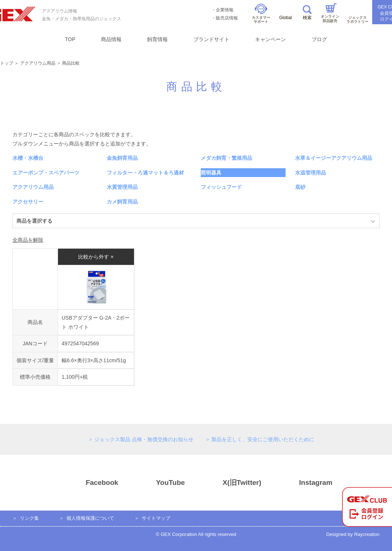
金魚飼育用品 (122, 158)
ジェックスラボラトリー (357, 15)
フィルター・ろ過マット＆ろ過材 (145, 173)
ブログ (319, 39)
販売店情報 (227, 18)
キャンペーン (271, 39)
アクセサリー (28, 202)
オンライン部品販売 (330, 13)
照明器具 (211, 173)
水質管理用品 (122, 187)
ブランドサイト (211, 39)
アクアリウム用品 (38, 63)
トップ (7, 63)
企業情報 (225, 10)
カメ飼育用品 (122, 202)
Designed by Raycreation (353, 534)
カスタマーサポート (261, 14)
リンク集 (29, 518)
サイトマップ (156, 518)
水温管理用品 (311, 173)
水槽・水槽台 (28, 158)
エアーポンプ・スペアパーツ (46, 173)
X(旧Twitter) (229, 483)
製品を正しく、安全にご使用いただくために (263, 439)
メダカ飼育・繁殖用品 (226, 158)
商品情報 (111, 39)
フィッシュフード (221, 187)
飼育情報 (157, 39)
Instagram (303, 483)
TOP (70, 39)
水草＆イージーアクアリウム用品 (334, 158)
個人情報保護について (90, 518)
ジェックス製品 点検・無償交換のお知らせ (144, 439)
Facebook (89, 483)
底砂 (300, 187)
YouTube (157, 483)
